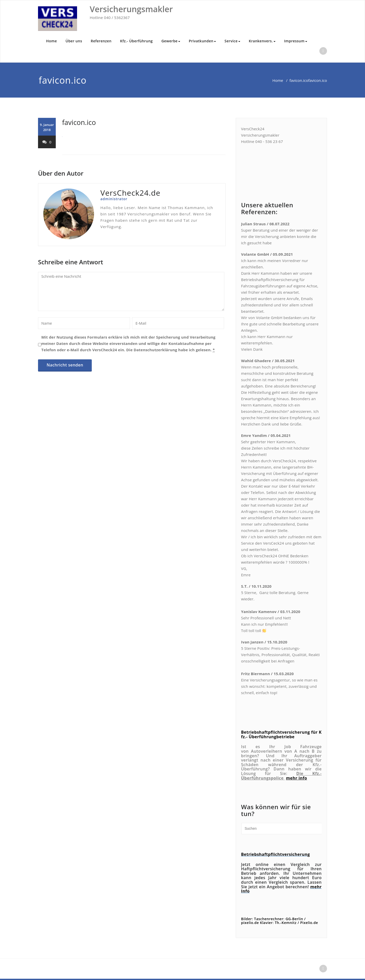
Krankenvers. (262, 41)
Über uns (74, 41)
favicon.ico (299, 80)
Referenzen (101, 41)
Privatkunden (202, 41)
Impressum (296, 41)
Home (52, 41)
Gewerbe (171, 41)
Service (232, 41)
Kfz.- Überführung (136, 41)
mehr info (296, 778)
